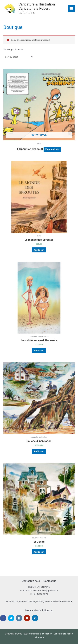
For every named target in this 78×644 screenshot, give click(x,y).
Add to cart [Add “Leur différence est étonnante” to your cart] (39, 350)
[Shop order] (18, 57)
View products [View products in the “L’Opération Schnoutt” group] (52, 149)
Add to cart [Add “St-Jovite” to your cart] (39, 552)
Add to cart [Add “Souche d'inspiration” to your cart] (39, 451)
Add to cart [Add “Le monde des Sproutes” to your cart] (39, 250)
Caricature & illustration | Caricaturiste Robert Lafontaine (37, 9)
